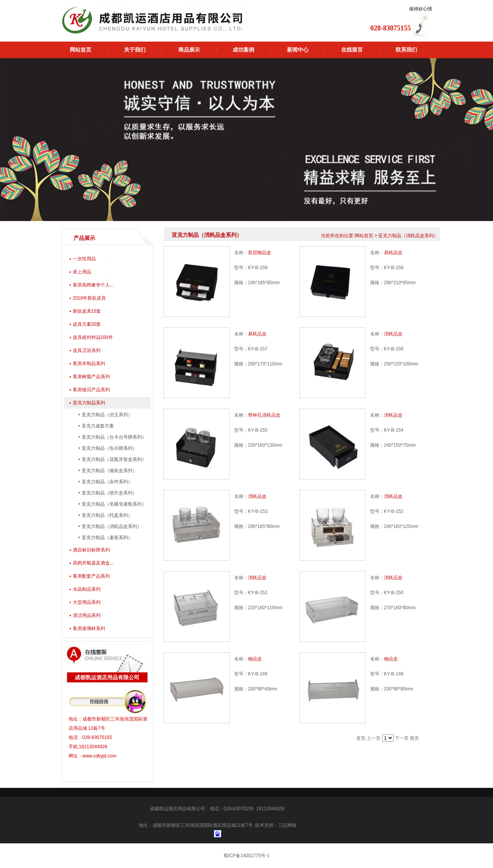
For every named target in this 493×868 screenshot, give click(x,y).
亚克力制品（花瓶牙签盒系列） (113, 459)
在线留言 (352, 50)
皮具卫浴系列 (87, 350)
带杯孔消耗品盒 (264, 415)
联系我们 (406, 50)
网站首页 (80, 50)
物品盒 (255, 659)
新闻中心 (298, 50)
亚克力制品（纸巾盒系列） (109, 493)
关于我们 (135, 50)
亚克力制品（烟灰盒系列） (109, 471)
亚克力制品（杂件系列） (106, 482)
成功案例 (243, 50)
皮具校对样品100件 (93, 337)
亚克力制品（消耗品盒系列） (111, 526)
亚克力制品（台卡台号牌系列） (113, 437)
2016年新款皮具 (90, 298)
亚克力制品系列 (89, 403)
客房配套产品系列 (91, 576)
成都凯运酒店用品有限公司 (178, 809)
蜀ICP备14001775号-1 (246, 856)
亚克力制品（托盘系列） (106, 515)
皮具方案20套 (87, 324)
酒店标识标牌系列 (91, 550)
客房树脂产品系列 (91, 377)
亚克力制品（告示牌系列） (109, 448)
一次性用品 (84, 259)
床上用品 (82, 272)
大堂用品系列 (87, 602)
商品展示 (189, 50)
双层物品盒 (260, 253)
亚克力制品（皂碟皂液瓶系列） (113, 504)
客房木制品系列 (89, 364)
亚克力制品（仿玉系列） (106, 415)
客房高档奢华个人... (93, 285)
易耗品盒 (393, 253)
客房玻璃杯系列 (89, 628)
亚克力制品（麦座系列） (106, 538)
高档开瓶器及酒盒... (93, 563)
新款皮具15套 (87, 311)
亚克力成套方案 (97, 426)
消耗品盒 (393, 334)
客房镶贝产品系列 (91, 390)
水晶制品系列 (87, 589)
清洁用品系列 (87, 615)
